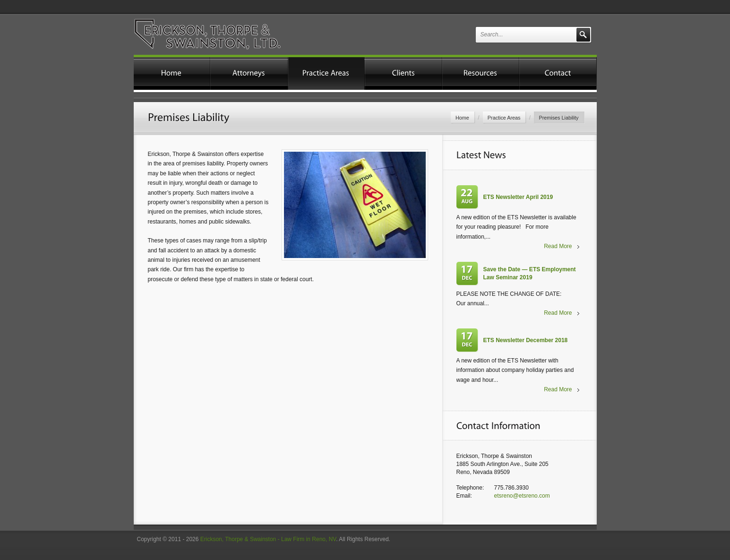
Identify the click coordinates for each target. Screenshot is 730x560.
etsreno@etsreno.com (522, 496)
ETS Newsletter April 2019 (518, 197)
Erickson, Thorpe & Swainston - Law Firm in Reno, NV (268, 539)
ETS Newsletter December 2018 (526, 340)
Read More (558, 246)
